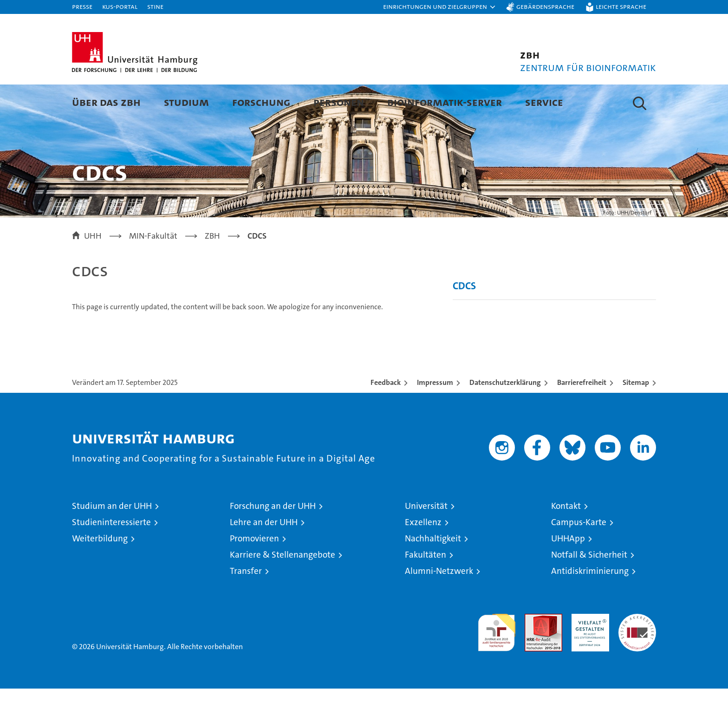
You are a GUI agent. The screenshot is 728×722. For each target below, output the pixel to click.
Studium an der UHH (112, 539)
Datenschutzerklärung (505, 416)
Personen (339, 102)
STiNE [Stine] (155, 6)
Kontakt (566, 539)
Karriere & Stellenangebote (283, 588)
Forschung (261, 102)
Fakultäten (426, 588)
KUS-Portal (120, 6)
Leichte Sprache (621, 6)
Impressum (435, 416)
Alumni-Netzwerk (439, 604)
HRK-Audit (588, 652)
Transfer (246, 604)
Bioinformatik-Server (445, 102)
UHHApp (568, 572)
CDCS (464, 319)
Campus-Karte (579, 556)
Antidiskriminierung (590, 604)
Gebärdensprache (545, 6)
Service (544, 102)
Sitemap (636, 416)
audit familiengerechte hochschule (497, 662)
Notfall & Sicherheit (589, 588)
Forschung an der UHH (273, 539)
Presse (82, 6)
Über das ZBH (106, 102)
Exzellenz (423, 556)
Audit (533, 652)
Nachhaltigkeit (433, 572)
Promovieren (254, 572)
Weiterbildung (100, 572)
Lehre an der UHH (264, 556)
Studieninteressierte (111, 556)
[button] (440, 7)
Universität (426, 539)
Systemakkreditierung (637, 652)
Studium (186, 102)
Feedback (386, 416)
